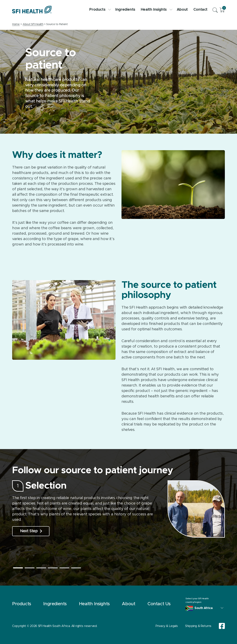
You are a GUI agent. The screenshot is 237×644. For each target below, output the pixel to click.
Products (99, 10)
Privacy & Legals (167, 626)
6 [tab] (76, 568)
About (182, 10)
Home (16, 24)
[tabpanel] (118, 509)
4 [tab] (53, 568)
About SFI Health (33, 24)
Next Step (31, 531)
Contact (200, 10)
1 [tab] (18, 568)
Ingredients (125, 10)
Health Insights (156, 10)
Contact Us (159, 604)
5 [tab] (64, 568)
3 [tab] (41, 568)
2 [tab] (30, 568)
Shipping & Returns (198, 626)
